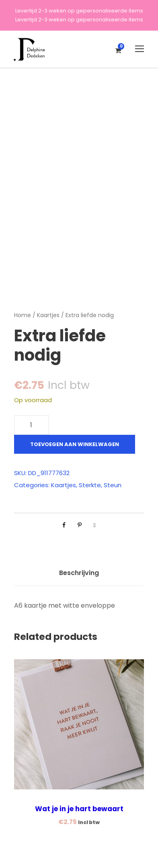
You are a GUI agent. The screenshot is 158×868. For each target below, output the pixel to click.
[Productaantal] (32, 425)
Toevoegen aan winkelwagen (75, 444)
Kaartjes (48, 315)
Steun (113, 485)
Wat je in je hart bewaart (79, 809)
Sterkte (90, 485)
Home (23, 315)
